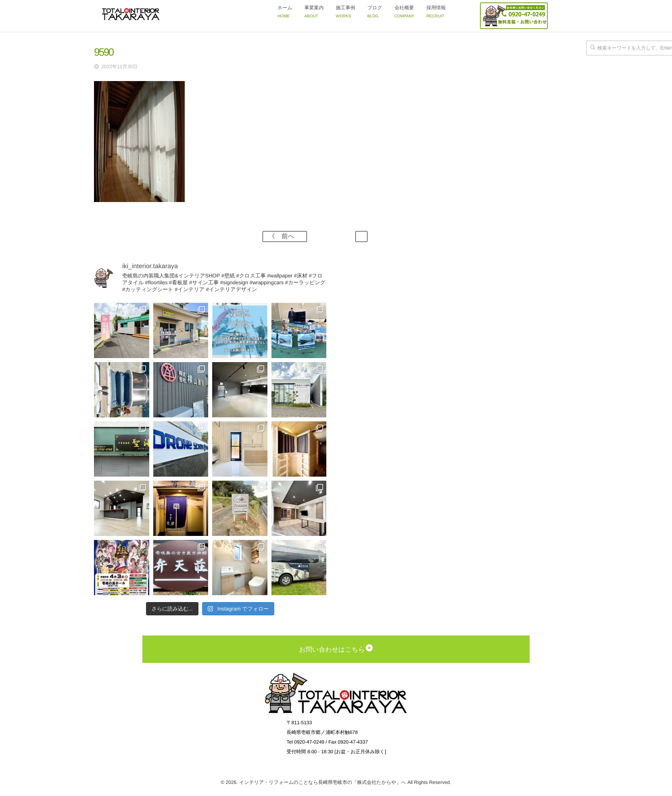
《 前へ (285, 237)
